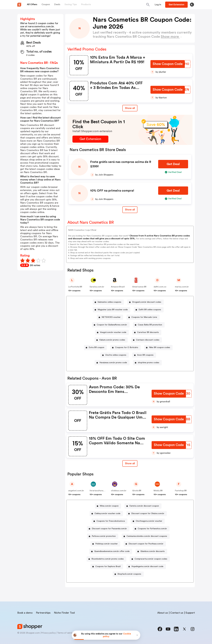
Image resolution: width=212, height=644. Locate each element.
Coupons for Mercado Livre (144, 317)
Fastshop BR (181, 491)
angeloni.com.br (76, 491)
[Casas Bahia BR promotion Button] (149, 325)
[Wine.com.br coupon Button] (108, 506)
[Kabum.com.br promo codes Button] (111, 340)
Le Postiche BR (75, 287)
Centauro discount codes (148, 340)
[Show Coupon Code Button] (167, 64)
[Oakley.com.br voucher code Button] (106, 514)
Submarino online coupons (109, 302)
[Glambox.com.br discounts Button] (151, 551)
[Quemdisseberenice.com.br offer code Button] (111, 551)
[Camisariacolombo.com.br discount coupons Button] (146, 536)
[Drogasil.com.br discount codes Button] (146, 302)
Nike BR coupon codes (160, 347)
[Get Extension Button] (90, 139)
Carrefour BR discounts (148, 332)
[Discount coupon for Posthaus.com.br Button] (145, 544)
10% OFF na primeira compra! (112, 191)
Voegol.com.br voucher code (113, 332)
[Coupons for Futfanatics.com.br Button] (151, 529)
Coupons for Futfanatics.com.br (152, 529)
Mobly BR (158, 491)
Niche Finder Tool (64, 613)
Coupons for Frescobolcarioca (111, 521)
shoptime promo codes (149, 363)
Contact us (177, 613)
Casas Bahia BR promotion (150, 325)
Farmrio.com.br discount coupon (144, 506)
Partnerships (43, 613)
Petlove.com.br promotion (104, 536)
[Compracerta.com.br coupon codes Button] (150, 559)
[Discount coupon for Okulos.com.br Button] (147, 514)
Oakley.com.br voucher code (107, 514)
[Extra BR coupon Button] (95, 348)
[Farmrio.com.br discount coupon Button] (143, 506)
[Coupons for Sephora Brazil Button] (107, 567)
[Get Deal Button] (173, 164)
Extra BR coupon (96, 347)
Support (190, 613)
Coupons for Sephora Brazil (108, 566)
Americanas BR (139, 287)
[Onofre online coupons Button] (115, 355)
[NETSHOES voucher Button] (110, 317)
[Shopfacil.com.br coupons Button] (128, 574)
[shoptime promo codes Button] (147, 363)
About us (163, 613)
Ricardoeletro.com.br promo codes (108, 559)
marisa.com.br (182, 287)
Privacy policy (48, 633)
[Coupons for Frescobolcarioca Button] (110, 521)
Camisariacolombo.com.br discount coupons (147, 536)
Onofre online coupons (116, 355)
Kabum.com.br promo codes (112, 340)
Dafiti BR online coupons (150, 310)
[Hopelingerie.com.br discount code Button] (146, 567)
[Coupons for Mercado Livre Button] (143, 317)
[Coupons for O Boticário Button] (125, 348)
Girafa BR (137, 491)
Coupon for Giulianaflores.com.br (112, 325)
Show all (130, 463)
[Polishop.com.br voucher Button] (105, 544)
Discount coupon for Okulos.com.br (148, 514)
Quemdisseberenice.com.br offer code (112, 551)
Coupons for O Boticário (127, 347)
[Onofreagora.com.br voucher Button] (148, 521)
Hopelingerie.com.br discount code (147, 566)
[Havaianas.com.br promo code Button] (112, 363)
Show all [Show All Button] (130, 108)
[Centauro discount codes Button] (147, 340)
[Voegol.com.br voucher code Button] (112, 332)
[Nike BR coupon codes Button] (158, 348)
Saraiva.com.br (97, 287)
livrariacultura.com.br (100, 491)
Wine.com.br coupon (109, 506)
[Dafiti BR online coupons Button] (149, 310)
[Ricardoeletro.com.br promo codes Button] (106, 559)
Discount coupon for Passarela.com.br (109, 529)
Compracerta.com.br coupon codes (151, 559)
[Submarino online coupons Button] (108, 302)
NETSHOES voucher (111, 317)
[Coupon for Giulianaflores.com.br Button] (111, 325)
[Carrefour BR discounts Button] (147, 332)
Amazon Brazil (118, 287)
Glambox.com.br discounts (153, 551)
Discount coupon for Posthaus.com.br (146, 544)
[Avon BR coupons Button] (144, 355)
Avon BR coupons (145, 355)
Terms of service (66, 633)
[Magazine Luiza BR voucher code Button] (112, 310)
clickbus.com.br (119, 491)
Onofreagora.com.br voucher (149, 521)
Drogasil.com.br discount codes (147, 302)
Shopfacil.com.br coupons (129, 574)
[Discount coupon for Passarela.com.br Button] (108, 529)
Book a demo (25, 613)
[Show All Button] (130, 463)
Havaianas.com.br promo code (113, 363)
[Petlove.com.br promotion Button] (103, 536)
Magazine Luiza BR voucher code (113, 310)
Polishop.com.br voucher (107, 544)
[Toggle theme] (192, 5)
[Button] (158, 5)
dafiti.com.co (160, 287)
